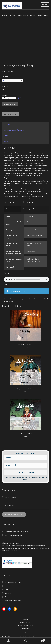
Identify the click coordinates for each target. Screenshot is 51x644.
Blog (6, 590)
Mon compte (9, 597)
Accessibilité (25, 629)
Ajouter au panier (10, 104)
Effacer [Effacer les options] (22, 98)
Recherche (26, 641)
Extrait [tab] (6, 136)
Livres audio (13, 15)
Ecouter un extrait (10, 114)
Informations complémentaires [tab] (14, 130)
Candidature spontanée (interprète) (16, 532)
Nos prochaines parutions (13, 582)
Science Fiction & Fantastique (26, 15)
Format (5, 95)
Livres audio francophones (13, 601)
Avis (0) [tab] (6, 141)
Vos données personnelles (25, 632)
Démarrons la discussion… (14, 514)
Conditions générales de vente (26, 625)
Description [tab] (8, 124)
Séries (7, 586)
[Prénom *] (26, 458)
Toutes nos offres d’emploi (13, 535)
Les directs (8, 593)
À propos (26, 619)
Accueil (6, 15)
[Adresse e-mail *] (26, 465)
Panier (39, 639)
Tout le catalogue (10, 497)
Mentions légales (25, 622)
